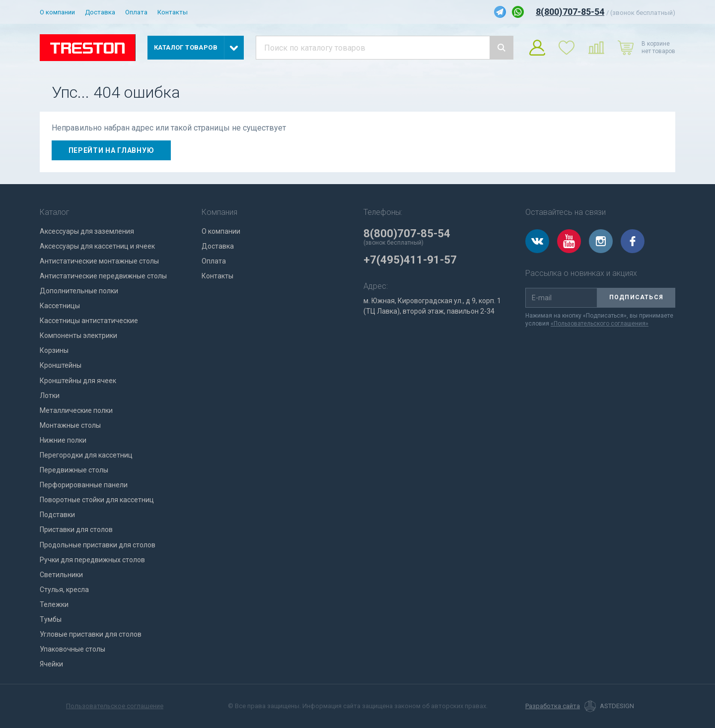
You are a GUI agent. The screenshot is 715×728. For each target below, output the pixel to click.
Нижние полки (63, 440)
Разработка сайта (553, 706)
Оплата (136, 12)
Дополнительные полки (79, 291)
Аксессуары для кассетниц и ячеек (97, 246)
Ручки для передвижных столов (92, 560)
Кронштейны (61, 365)
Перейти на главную (111, 150)
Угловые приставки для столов (91, 634)
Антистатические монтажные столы (99, 261)
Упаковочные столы (72, 649)
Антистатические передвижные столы (103, 276)
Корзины (54, 350)
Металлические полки (76, 410)
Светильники (61, 575)
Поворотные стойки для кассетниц (97, 500)
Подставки (57, 515)
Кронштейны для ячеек (78, 381)
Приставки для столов (76, 529)
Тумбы (51, 619)
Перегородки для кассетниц (86, 455)
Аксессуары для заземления (87, 231)
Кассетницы (60, 306)
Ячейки (51, 664)
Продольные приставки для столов (98, 545)
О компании (57, 12)
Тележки (54, 604)
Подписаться (636, 297)
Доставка (100, 12)
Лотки (50, 396)
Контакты (173, 12)
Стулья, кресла (64, 590)
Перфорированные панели (84, 485)
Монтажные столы (70, 425)
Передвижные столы (74, 470)
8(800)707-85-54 (570, 12)
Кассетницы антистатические (89, 321)
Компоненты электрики (78, 335)
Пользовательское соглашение (115, 706)
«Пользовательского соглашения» (600, 324)
